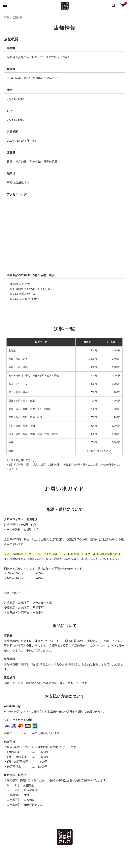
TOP (6, 18)
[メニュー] (4, 5)
